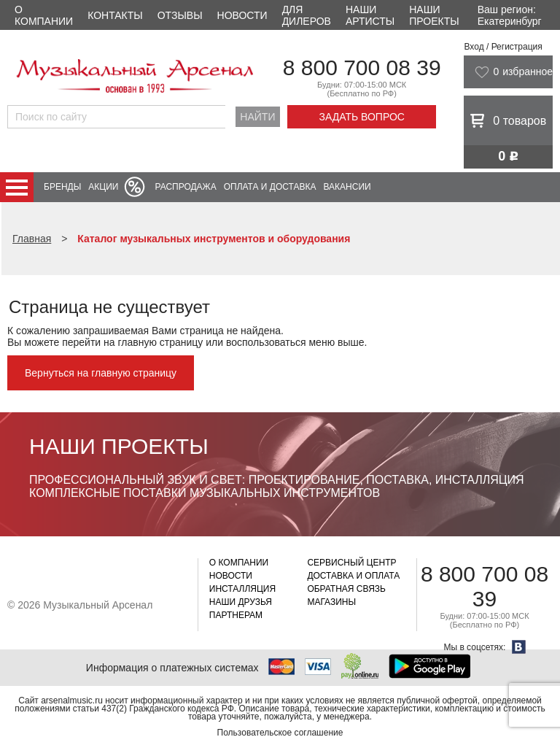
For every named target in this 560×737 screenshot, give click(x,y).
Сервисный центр (351, 563)
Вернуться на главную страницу (101, 373)
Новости (242, 15)
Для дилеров (307, 15)
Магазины (331, 602)
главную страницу (160, 342)
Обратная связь (346, 589)
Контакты (115, 15)
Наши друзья (241, 602)
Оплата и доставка (270, 187)
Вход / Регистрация (503, 47)
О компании (44, 15)
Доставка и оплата (353, 576)
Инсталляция (242, 589)
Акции (103, 187)
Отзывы (180, 15)
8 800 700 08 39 (362, 67)
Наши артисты (370, 15)
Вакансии (347, 187)
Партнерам (236, 615)
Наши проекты (434, 15)
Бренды (62, 187)
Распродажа (185, 187)
